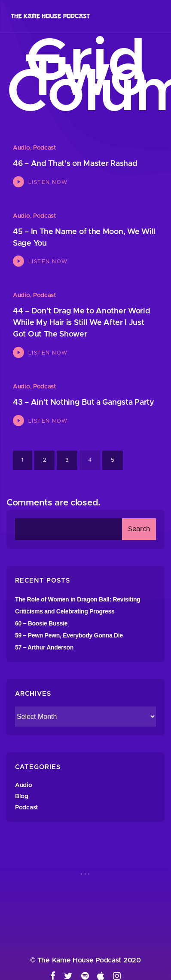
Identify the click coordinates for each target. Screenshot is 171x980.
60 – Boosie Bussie (41, 623)
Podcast (44, 148)
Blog (22, 797)
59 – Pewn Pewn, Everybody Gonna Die (69, 635)
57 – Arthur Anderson (44, 647)
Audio (21, 148)
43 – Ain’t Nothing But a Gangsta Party (84, 403)
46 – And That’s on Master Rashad (75, 164)
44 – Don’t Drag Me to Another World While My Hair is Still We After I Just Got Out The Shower (82, 323)
